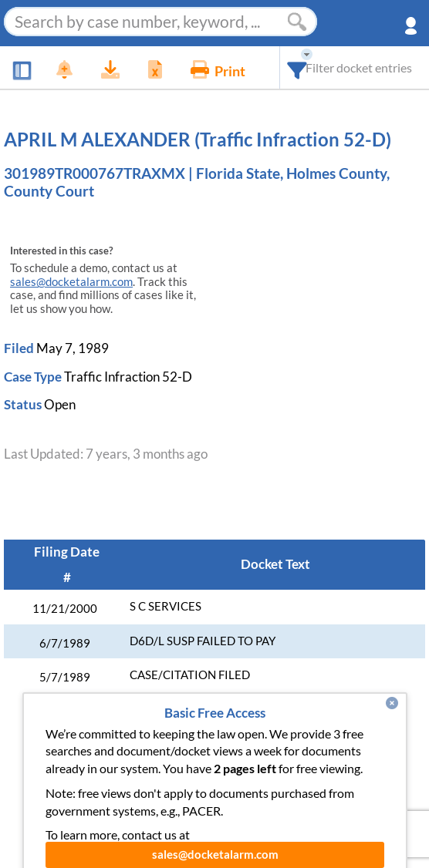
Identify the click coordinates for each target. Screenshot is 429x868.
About (285, 766)
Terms (331, 798)
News (42, 766)
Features (101, 766)
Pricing (230, 766)
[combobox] (297, 67)
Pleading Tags (197, 798)
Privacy (275, 798)
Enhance (168, 766)
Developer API (362, 766)
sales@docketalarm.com (71, 282)
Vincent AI (111, 798)
